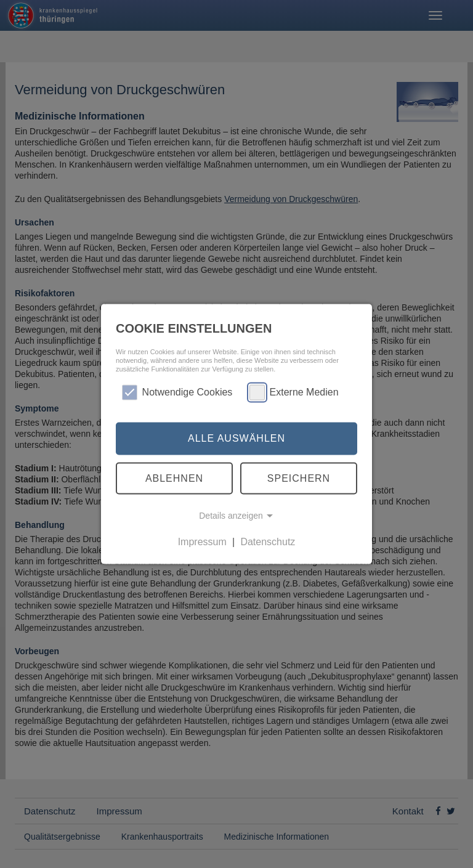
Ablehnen (174, 478)
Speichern (299, 478)
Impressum (202, 542)
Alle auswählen (236, 438)
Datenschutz (268, 542)
